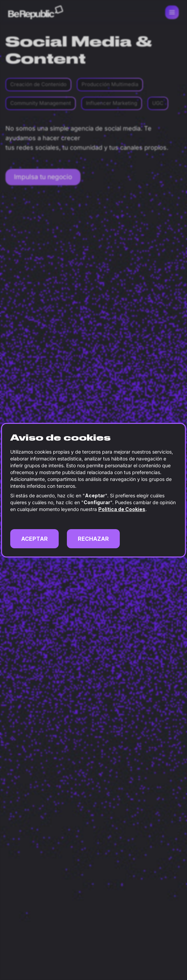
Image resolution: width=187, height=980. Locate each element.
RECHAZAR (93, 539)
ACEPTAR (34, 539)
